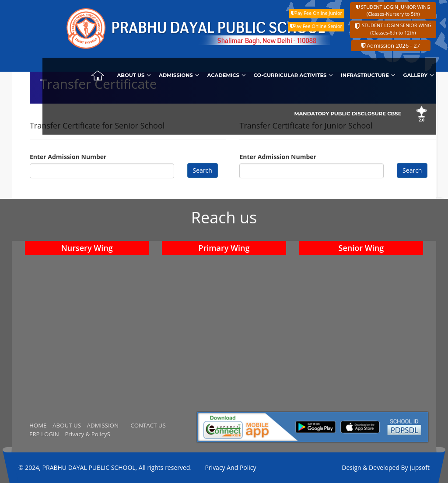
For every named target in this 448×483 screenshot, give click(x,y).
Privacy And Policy (230, 467)
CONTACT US (148, 425)
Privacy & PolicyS (87, 434)
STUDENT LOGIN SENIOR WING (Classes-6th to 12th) (393, 29)
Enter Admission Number (68, 157)
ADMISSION (103, 425)
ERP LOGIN (44, 434)
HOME (38, 425)
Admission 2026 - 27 (391, 45)
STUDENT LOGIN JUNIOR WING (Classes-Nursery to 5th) (393, 10)
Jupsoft (420, 467)
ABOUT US (67, 425)
